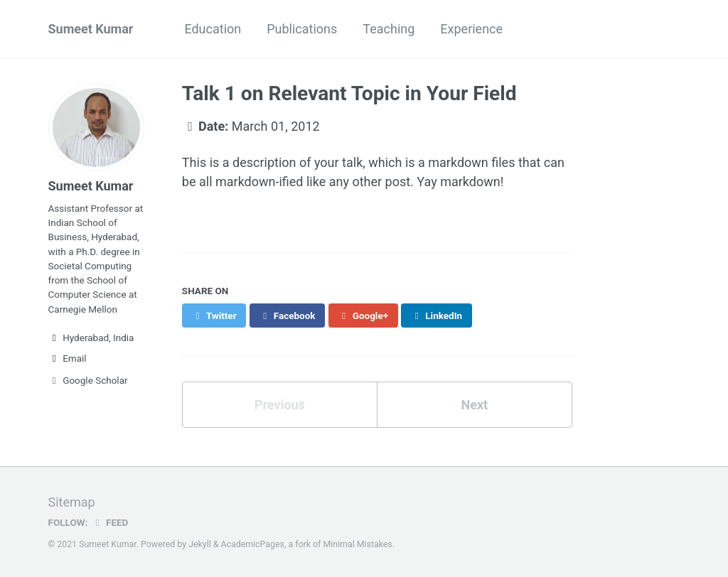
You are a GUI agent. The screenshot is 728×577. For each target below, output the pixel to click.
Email (68, 358)
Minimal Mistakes (357, 544)
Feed (109, 522)
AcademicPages (252, 544)
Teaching (389, 29)
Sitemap (72, 502)
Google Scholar (88, 380)
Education (213, 29)
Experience (471, 29)
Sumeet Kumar (91, 29)
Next (474, 405)
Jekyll (200, 544)
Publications (302, 29)
